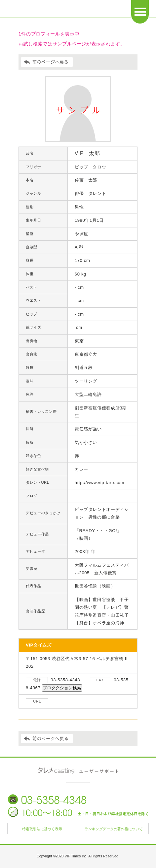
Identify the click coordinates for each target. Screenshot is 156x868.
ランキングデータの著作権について (114, 829)
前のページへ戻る (50, 62)
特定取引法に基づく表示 (42, 829)
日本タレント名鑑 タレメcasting (47, 10)
